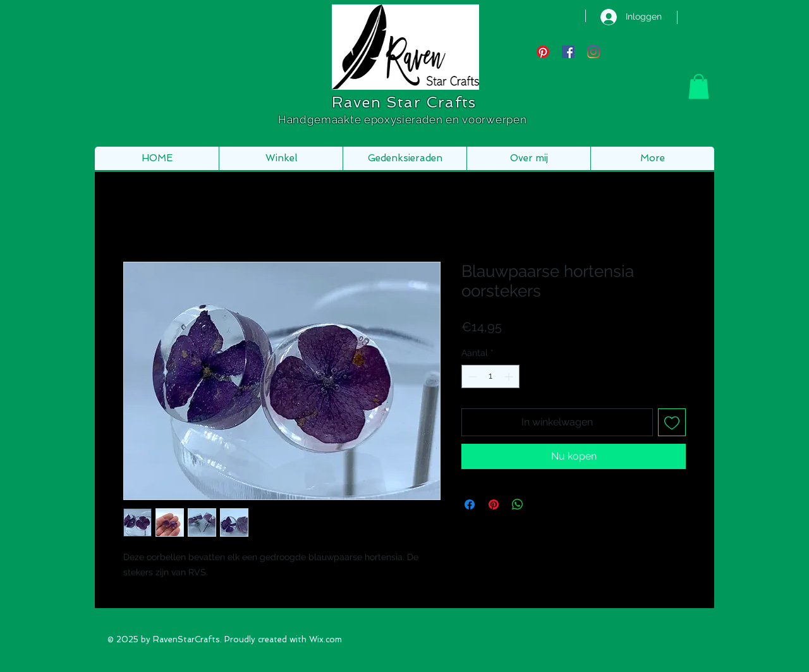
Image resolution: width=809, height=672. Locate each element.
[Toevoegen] (672, 422)
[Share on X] (542, 504)
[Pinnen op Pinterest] (494, 504)
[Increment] (510, 376)
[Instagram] (593, 52)
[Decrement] (471, 376)
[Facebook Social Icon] (568, 52)
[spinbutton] (490, 376)
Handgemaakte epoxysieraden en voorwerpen (404, 119)
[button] (699, 86)
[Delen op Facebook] (470, 504)
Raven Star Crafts (404, 102)
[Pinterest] (543, 52)
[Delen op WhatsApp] (518, 504)
